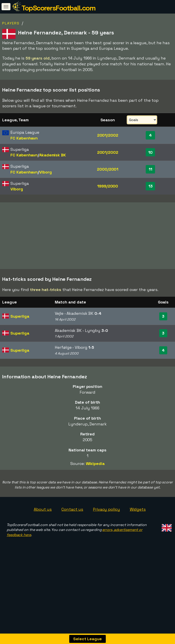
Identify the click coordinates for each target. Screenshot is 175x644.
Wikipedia (95, 481)
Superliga (20, 334)
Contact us (72, 527)
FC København (24, 138)
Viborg (45, 172)
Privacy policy (106, 527)
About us (43, 527)
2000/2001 (108, 169)
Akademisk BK (53, 155)
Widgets (138, 527)
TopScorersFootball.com (58, 8)
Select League (87, 639)
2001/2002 (108, 135)
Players (11, 23)
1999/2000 (108, 186)
